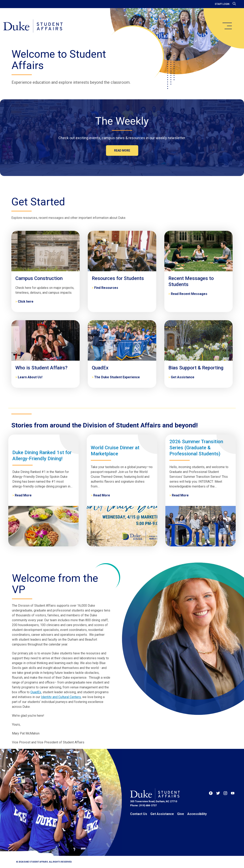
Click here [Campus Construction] (26, 302)
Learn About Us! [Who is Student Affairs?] (30, 377)
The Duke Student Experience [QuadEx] (117, 377)
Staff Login (222, 4)
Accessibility (197, 814)
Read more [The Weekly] (122, 150)
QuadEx (36, 692)
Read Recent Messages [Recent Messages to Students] (189, 294)
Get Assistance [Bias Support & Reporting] (183, 377)
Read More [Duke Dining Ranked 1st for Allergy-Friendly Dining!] (23, 495)
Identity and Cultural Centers (61, 697)
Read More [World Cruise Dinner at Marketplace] (102, 495)
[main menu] (227, 26)
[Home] (33, 26)
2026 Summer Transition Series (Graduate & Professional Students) (196, 448)
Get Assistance (162, 814)
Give (181, 814)
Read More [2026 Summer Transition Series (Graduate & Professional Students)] (180, 495)
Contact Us (139, 814)
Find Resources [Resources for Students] (106, 288)
